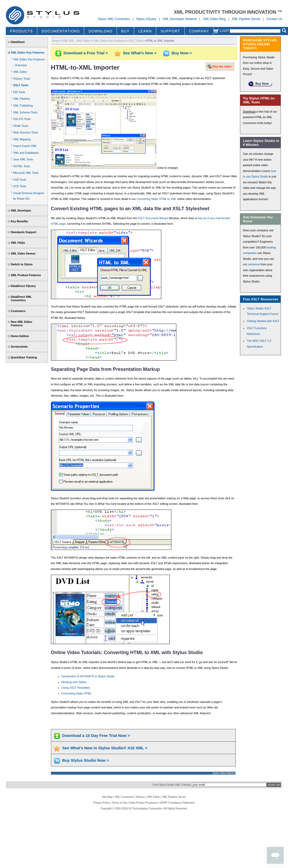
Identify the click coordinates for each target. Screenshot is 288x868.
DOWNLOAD (100, 31)
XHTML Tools (22, 166)
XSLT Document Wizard (153, 218)
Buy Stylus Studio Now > (86, 760)
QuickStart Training (24, 357)
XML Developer (21, 210)
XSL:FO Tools (22, 119)
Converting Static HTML (77, 693)
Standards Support (24, 232)
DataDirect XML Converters (21, 298)
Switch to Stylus (22, 264)
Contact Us (274, 19)
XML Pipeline (22, 99)
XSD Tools (20, 180)
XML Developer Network (180, 19)
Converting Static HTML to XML (157, 199)
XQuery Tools (22, 79)
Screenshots (19, 347)
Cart (221, 31)
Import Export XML (25, 146)
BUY (125, 31)
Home (56, 41)
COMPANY (199, 31)
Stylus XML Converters (114, 19)
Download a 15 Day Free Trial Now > (96, 735)
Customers (18, 311)
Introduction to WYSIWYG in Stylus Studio (88, 676)
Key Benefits (19, 221)
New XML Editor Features (22, 323)
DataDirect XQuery (23, 286)
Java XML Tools (23, 159)
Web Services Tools (26, 132)
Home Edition (20, 336)
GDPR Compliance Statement (177, 803)
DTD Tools (20, 186)
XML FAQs (18, 243)
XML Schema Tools (25, 112)
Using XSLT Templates (76, 688)
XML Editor (20, 72)
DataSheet (18, 42)
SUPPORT (170, 31)
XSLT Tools (21, 85)
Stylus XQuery (146, 19)
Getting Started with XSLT (263, 321)
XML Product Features (26, 275)
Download (249, 112)
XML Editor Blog (214, 19)
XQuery (140, 797)
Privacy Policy (102, 803)
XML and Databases (26, 153)
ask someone (251, 264)
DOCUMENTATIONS (61, 31)
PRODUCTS (22, 31)
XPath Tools (21, 126)
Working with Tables (74, 682)
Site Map (107, 797)
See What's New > (140, 53)
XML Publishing (23, 105)
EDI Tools (19, 92)
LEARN (145, 31)
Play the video (222, 66)
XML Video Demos (23, 253)
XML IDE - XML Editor (76, 41)
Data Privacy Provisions (144, 803)
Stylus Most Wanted (224, 773)
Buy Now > (182, 53)
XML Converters (124, 797)
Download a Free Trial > (86, 53)
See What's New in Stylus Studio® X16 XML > (105, 748)
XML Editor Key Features (28, 52)
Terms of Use (120, 803)
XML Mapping (22, 139)
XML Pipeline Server (246, 19)
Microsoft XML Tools (26, 173)
